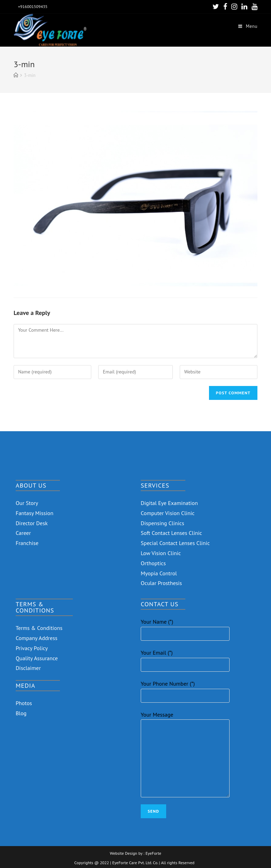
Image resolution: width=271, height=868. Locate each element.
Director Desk (32, 523)
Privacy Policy (32, 648)
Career (23, 533)
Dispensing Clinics (162, 523)
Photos (24, 703)
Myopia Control (159, 573)
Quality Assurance (37, 658)
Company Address (37, 638)
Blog (21, 713)
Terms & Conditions (39, 628)
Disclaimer (28, 668)
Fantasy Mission (34, 513)
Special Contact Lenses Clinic (175, 543)
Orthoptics (153, 563)
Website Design (123, 853)
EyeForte (153, 853)
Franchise (27, 543)
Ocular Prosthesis (161, 583)
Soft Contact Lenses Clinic (171, 533)
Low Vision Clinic (161, 553)
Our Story (27, 503)
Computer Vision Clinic (168, 513)
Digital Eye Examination (169, 503)
